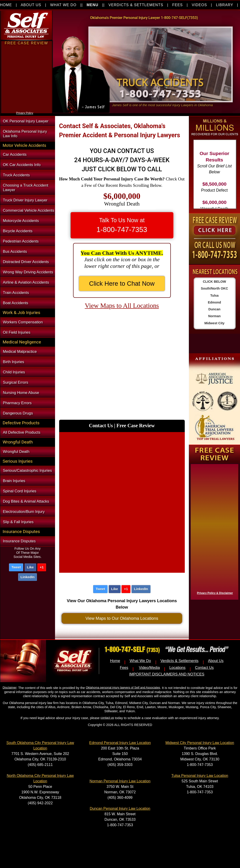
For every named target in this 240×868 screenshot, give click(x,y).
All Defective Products (22, 432)
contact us (107, 718)
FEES (177, 5)
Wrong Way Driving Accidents (28, 272)
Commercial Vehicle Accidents (29, 210)
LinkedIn (28, 577)
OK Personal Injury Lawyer (26, 121)
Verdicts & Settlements (179, 661)
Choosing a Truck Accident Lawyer (26, 188)
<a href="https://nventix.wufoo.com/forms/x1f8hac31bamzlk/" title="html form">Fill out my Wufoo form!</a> (214, 531)
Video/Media (149, 668)
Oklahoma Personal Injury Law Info (25, 134)
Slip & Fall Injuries (18, 522)
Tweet (16, 567)
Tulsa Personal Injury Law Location (200, 776)
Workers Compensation (23, 322)
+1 (42, 567)
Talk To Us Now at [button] (122, 225)
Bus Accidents (15, 252)
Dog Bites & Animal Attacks (26, 501)
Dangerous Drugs (18, 413)
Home (115, 661)
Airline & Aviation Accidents (26, 282)
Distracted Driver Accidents (26, 262)
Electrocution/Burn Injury (24, 512)
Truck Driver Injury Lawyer (25, 200)
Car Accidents (15, 154)
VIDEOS (199, 5)
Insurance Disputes (19, 541)
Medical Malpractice (20, 352)
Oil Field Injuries (17, 332)
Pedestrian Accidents (21, 241)
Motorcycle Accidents (21, 221)
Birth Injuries (14, 362)
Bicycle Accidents (18, 231)
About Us (216, 661)
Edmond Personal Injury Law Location (120, 743)
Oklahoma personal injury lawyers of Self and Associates (123, 687)
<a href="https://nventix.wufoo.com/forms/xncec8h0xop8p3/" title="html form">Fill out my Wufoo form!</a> (122, 501)
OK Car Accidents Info (22, 165)
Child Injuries (14, 372)
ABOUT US (31, 5)
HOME (6, 5)
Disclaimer (10, 687)
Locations (178, 668)
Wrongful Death (16, 452)
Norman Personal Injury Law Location (120, 781)
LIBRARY (225, 5)
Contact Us (204, 668)
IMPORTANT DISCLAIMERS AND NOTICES (167, 674)
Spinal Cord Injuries (20, 491)
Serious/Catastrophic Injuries (28, 471)
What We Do (140, 661)
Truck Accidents (16, 175)
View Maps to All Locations (122, 306)
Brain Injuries (14, 481)
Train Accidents (16, 293)
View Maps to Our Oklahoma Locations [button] (122, 618)
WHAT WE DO (63, 5)
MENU (92, 5)
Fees (124, 668)
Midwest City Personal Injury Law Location (200, 743)
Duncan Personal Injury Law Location (120, 809)
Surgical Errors (16, 382)
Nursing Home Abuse (21, 393)
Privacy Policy (25, 113)
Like (30, 567)
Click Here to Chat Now (122, 284)
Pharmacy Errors (17, 403)
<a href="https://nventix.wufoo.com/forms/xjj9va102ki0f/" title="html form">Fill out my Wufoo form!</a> (26, 109)
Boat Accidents (16, 303)
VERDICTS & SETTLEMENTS (136, 5)
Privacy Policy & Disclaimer (215, 593)
